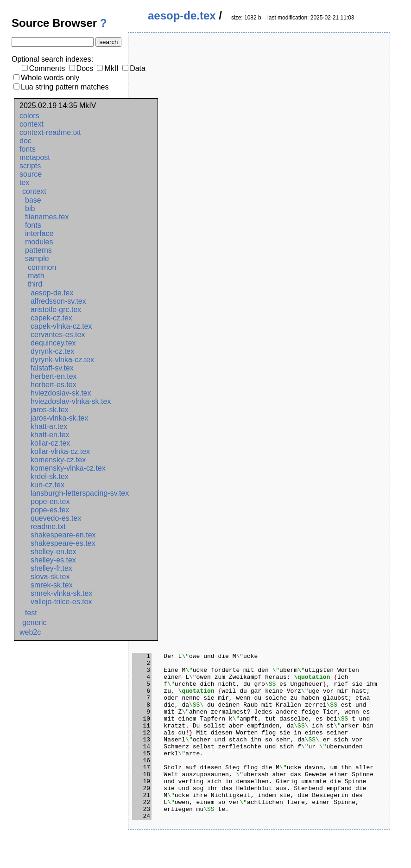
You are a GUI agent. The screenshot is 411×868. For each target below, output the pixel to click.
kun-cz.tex (47, 485)
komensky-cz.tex (58, 460)
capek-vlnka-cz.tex (61, 326)
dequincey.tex (53, 343)
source (31, 174)
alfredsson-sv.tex (58, 301)
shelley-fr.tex (51, 568)
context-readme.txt (50, 132)
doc (25, 141)
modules (39, 242)
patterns (38, 250)
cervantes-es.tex (58, 335)
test (31, 613)
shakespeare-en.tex (63, 535)
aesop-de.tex (52, 293)
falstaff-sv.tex (52, 368)
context (32, 124)
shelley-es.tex (53, 560)
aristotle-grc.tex (56, 310)
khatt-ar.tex (49, 426)
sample (37, 258)
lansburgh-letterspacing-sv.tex (80, 493)
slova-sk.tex (50, 577)
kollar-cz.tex (50, 443)
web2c (30, 632)
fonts (28, 149)
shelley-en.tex (54, 552)
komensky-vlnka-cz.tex (68, 468)
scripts (30, 166)
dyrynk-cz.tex (52, 351)
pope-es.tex (50, 510)
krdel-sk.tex (50, 476)
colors (29, 116)
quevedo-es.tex (56, 518)
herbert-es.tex (54, 385)
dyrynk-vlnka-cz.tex (62, 360)
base (33, 200)
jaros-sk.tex (50, 410)
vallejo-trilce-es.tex (61, 602)
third (35, 284)
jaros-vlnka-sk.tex (59, 418)
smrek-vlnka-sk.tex (61, 593)
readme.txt (48, 527)
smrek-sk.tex (52, 585)
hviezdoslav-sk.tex (61, 393)
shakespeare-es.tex (63, 543)
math (36, 276)
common (42, 267)
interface (39, 233)
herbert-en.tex (54, 376)
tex (24, 182)
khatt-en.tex (50, 435)
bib (30, 208)
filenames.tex (47, 217)
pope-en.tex (50, 501)
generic (34, 622)
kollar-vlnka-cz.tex (60, 451)
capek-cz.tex (51, 318)
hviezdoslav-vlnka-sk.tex (71, 401)
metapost (35, 157)
